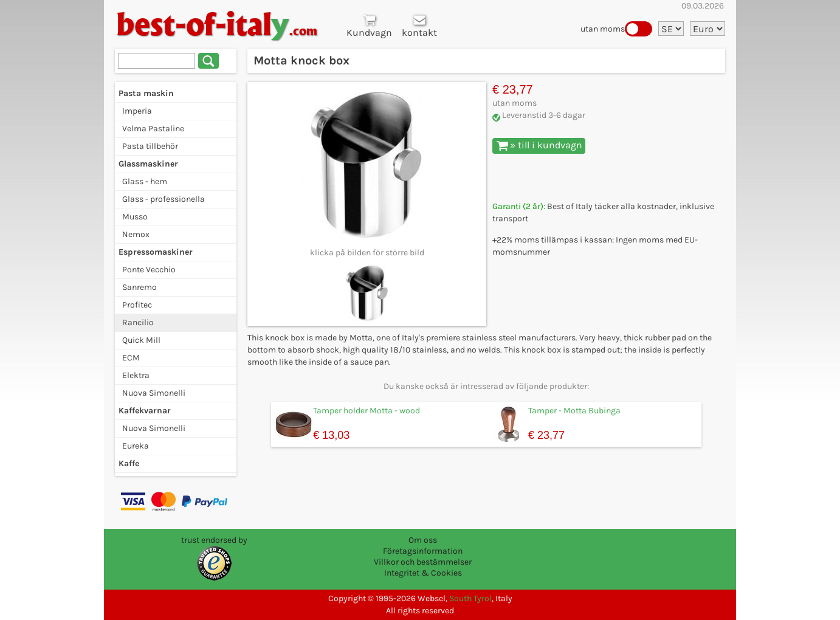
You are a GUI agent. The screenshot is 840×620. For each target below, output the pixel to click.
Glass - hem (145, 181)
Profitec (137, 305)
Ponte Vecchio (149, 270)
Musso (135, 217)
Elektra (136, 375)
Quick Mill (141, 340)
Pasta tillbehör (150, 146)
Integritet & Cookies (423, 573)
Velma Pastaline (153, 129)
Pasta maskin (146, 93)
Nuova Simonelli (154, 393)
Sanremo (139, 287)
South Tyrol (470, 598)
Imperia (137, 111)
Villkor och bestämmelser (423, 562)
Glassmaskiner (148, 164)
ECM (131, 358)
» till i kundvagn (539, 145)
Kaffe (129, 463)
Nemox (136, 234)
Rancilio (138, 322)
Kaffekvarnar (145, 411)
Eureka (136, 446)
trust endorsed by (214, 540)
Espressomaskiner (156, 252)
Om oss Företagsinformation (423, 546)
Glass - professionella (164, 199)
